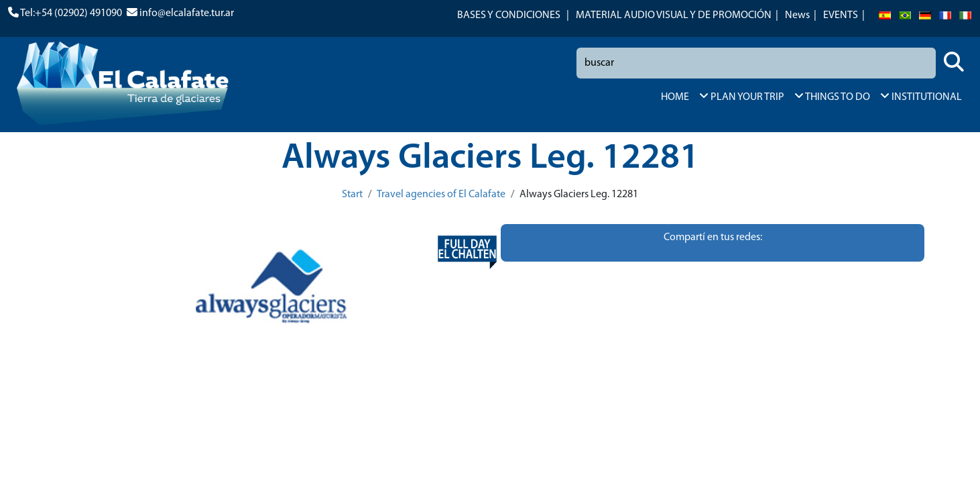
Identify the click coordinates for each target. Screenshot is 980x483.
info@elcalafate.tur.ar (187, 13)
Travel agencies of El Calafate (441, 195)
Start (352, 195)
